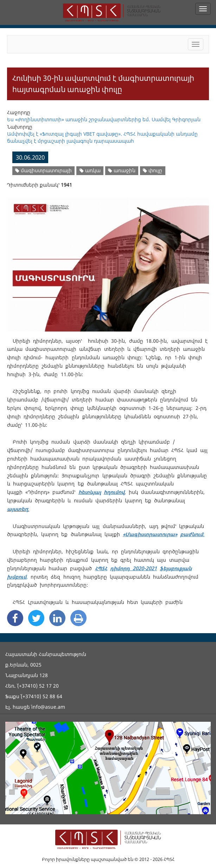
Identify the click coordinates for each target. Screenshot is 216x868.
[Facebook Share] (15, 618)
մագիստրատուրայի (43, 170)
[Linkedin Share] (57, 618)
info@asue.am (48, 707)
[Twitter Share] (36, 618)
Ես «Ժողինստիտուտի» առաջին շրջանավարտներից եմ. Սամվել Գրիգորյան (104, 119)
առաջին (122, 170)
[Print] (78, 618)
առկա (90, 170)
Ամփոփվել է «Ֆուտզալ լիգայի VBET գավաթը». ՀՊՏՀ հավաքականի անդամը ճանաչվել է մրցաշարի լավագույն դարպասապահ (102, 137)
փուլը (153, 170)
